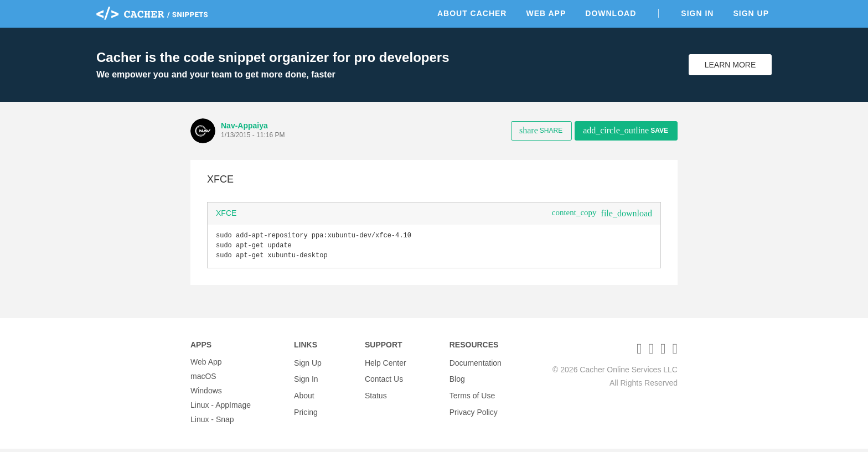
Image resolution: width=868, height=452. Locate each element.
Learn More (730, 65)
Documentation (476, 365)
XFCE (226, 213)
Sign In (697, 13)
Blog (457, 380)
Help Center (386, 365)
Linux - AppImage (221, 408)
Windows (206, 394)
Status (376, 394)
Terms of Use (472, 394)
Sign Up (751, 13)
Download (611, 13)
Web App (546, 13)
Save (626, 130)
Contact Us (384, 380)
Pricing (306, 408)
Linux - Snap (212, 423)
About (304, 394)
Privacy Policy (474, 408)
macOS (203, 380)
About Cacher (472, 13)
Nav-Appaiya (244, 126)
